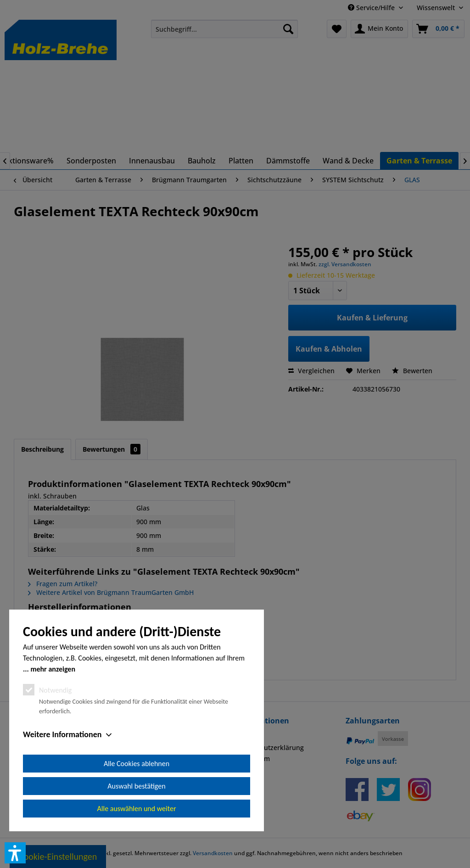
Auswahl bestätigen (136, 786)
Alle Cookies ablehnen (137, 764)
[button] (15, 853)
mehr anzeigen (53, 669)
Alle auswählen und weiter (137, 809)
